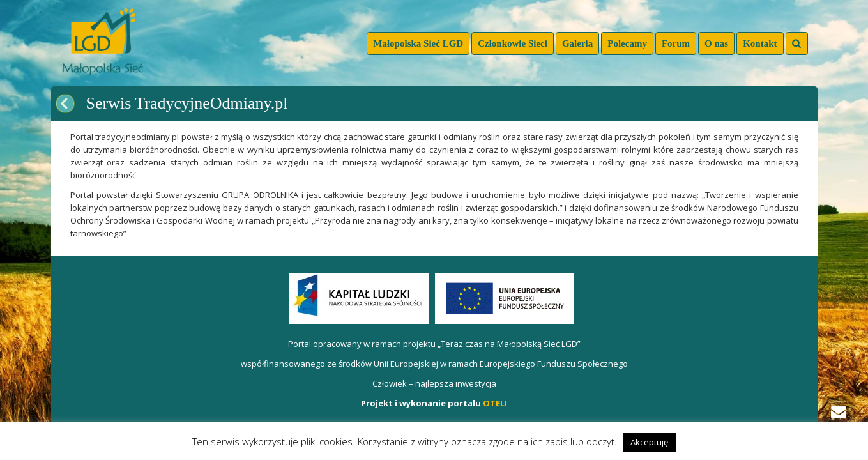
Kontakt (760, 43)
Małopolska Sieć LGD (418, 43)
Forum (676, 43)
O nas (716, 43)
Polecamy (627, 43)
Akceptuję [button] (649, 442)
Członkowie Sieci (513, 43)
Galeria (577, 43)
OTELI (495, 403)
